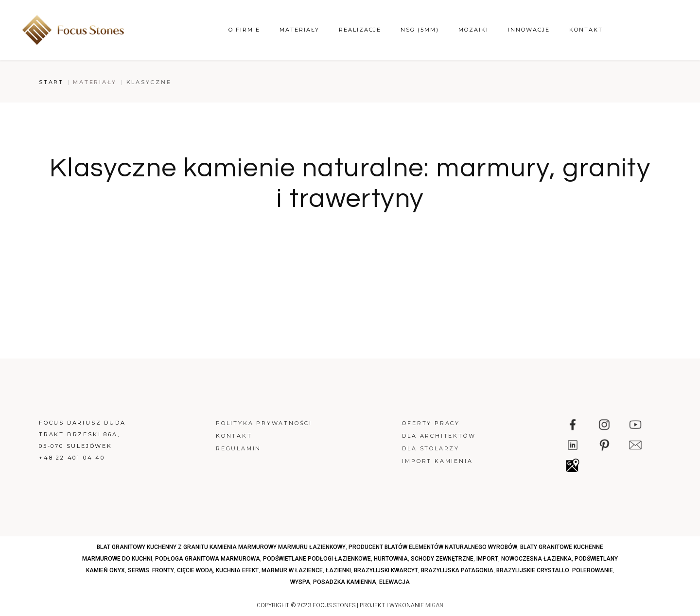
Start (51, 82)
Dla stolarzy (431, 448)
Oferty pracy (431, 423)
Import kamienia (437, 461)
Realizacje (360, 30)
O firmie (244, 30)
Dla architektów (439, 436)
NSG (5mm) (420, 30)
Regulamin (238, 448)
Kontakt (586, 30)
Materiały (299, 30)
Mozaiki (473, 30)
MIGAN (434, 605)
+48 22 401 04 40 (72, 458)
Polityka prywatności (264, 423)
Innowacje (529, 30)
